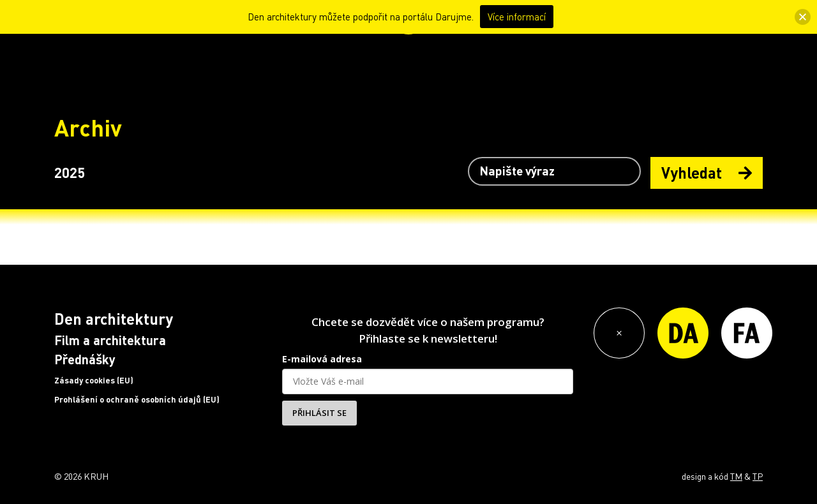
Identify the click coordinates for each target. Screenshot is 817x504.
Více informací (517, 17)
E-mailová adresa (322, 359)
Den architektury (114, 319)
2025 (70, 172)
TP (758, 476)
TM (736, 476)
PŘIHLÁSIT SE (319, 413)
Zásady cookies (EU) (94, 380)
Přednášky (85, 359)
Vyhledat (707, 173)
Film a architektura (110, 340)
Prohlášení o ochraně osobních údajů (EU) (137, 399)
